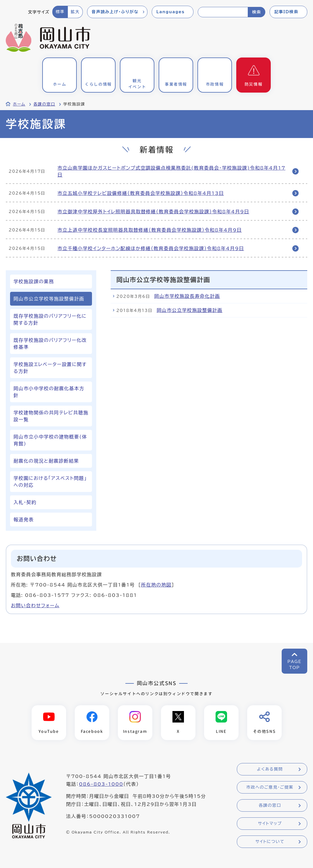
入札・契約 (25, 502)
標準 (60, 12)
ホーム (19, 104)
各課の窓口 (44, 104)
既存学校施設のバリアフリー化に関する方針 (50, 319)
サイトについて (270, 842)
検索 (257, 12)
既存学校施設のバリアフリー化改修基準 (50, 344)
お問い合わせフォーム (35, 606)
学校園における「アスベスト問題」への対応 (50, 482)
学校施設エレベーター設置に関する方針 (50, 368)
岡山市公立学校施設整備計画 (190, 310)
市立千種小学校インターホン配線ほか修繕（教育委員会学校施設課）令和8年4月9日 (151, 248)
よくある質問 (270, 769)
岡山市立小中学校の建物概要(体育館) (50, 440)
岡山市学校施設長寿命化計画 (187, 296)
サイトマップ (270, 823)
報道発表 (24, 520)
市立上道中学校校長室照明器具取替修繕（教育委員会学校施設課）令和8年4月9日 (150, 230)
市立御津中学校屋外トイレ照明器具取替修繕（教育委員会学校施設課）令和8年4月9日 (153, 212)
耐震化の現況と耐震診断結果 (46, 461)
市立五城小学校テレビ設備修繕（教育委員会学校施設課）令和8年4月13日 (141, 193)
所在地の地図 (156, 585)
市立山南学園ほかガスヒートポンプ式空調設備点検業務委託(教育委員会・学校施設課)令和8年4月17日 (171, 171)
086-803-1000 (101, 784)
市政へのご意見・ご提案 (270, 787)
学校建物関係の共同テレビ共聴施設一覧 (51, 416)
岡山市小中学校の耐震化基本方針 (49, 392)
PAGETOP (294, 665)
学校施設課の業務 (34, 281)
